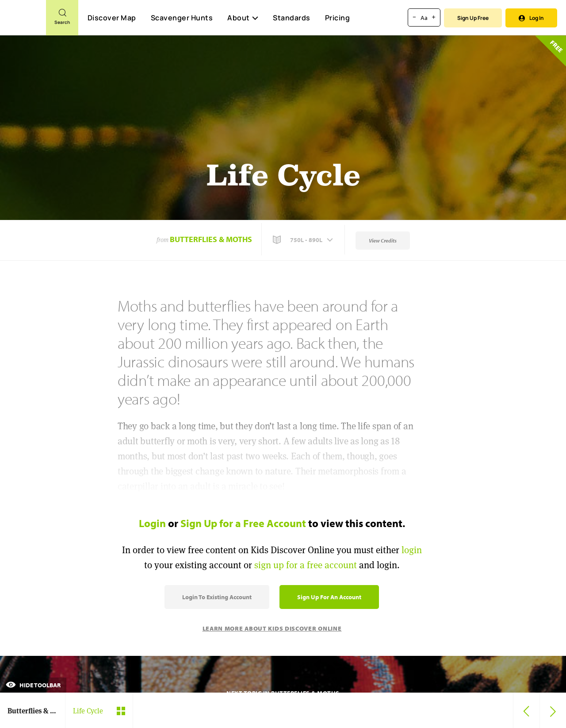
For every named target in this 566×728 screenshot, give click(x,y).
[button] (304, 240)
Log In (531, 18)
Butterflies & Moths (211, 239)
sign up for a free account (306, 565)
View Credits (383, 241)
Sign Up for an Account (329, 597)
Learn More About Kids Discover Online (272, 628)
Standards (292, 18)
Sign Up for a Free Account (243, 523)
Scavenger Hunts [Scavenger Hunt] (182, 18)
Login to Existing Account (217, 597)
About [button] (243, 18)
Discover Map (112, 18)
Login (152, 523)
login (412, 550)
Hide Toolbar (33, 685)
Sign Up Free (473, 18)
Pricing (338, 18)
